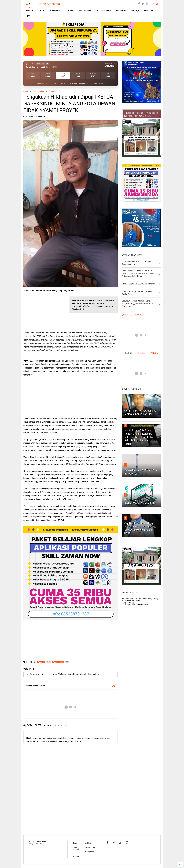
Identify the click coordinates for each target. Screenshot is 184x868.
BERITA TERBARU (132, 315)
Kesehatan (149, 10)
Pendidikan (121, 10)
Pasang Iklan (89, 852)
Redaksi (88, 843)
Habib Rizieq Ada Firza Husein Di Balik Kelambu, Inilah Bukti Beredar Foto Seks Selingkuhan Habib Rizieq (139, 437)
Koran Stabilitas (49, 4)
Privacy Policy (90, 847)
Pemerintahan (56, 10)
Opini (28, 16)
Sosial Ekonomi (85, 10)
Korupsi (42, 10)
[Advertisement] (43, 313)
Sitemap (76, 856)
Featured (52, 91)
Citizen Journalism (77, 848)
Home (30, 10)
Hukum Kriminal (104, 10)
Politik (71, 10)
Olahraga (135, 10)
